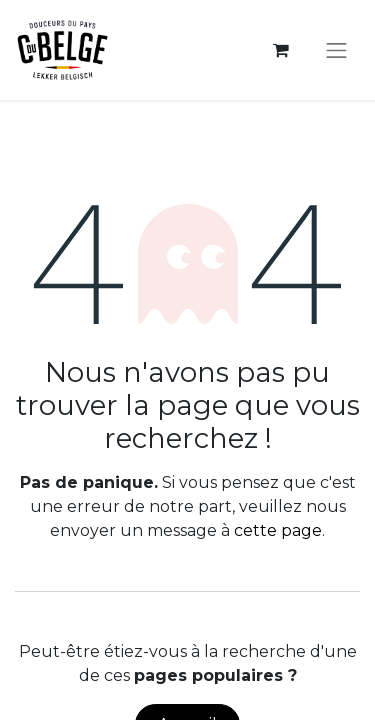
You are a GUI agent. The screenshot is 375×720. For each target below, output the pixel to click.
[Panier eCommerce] (281, 50)
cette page (278, 530)
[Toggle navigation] (337, 50)
